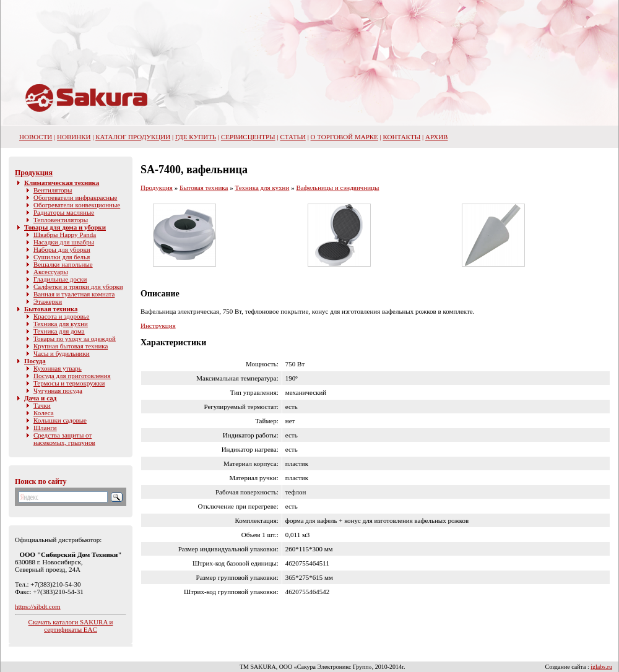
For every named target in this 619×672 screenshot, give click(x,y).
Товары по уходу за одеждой (75, 338)
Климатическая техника (62, 183)
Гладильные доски (60, 279)
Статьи (292, 137)
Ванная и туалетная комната (74, 294)
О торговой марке (344, 137)
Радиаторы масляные (64, 212)
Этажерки (48, 301)
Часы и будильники (62, 353)
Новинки (74, 137)
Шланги (45, 428)
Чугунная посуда (58, 390)
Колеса (44, 413)
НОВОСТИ (36, 137)
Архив (437, 137)
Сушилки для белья (62, 257)
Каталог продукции (133, 137)
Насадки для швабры (64, 242)
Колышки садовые (60, 420)
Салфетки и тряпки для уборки (78, 286)
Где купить (196, 137)
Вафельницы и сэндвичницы (337, 187)
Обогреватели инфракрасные (75, 197)
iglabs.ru (601, 667)
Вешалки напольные (63, 264)
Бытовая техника (51, 309)
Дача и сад (40, 398)
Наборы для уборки (62, 249)
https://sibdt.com (38, 606)
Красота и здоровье (62, 316)
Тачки (42, 405)
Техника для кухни (61, 324)
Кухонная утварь (58, 368)
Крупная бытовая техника (71, 346)
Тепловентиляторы (61, 220)
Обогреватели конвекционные (77, 205)
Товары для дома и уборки (65, 227)
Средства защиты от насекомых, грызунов (64, 439)
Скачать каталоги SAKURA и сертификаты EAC (71, 626)
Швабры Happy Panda (65, 235)
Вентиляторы (53, 190)
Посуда (35, 361)
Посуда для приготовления (72, 376)
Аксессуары (51, 272)
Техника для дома (59, 331)
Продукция (34, 173)
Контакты (402, 137)
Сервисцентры (248, 137)
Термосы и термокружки (69, 383)
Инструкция (158, 325)
